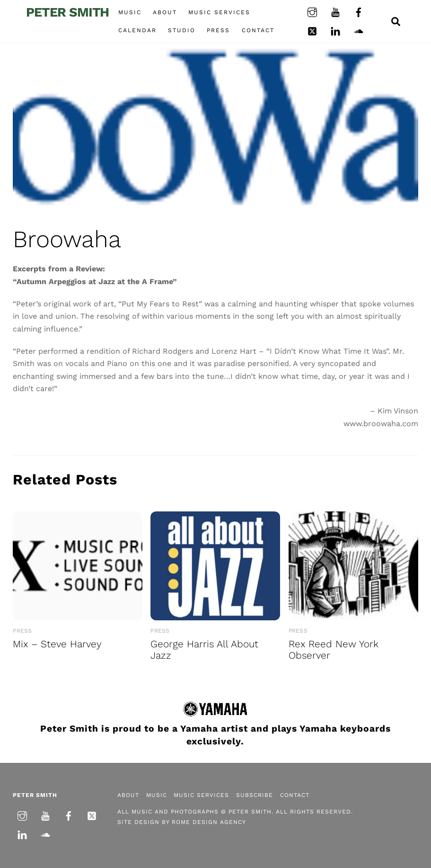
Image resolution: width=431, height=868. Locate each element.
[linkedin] (335, 30)
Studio (182, 30)
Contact (258, 30)
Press (218, 30)
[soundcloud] (359, 30)
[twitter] (312, 30)
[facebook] (359, 11)
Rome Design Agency (209, 822)
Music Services (219, 12)
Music (130, 12)
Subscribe (255, 795)
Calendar (137, 30)
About (165, 12)
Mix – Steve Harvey (57, 644)
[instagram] (312, 11)
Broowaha (67, 239)
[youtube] (335, 11)
